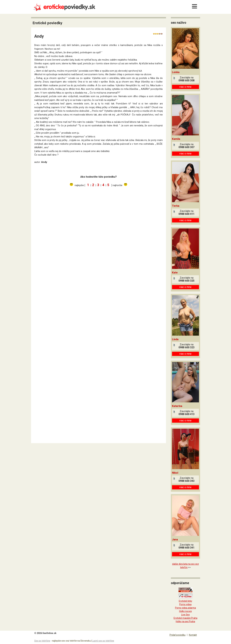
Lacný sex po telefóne (103, 641)
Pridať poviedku (178, 635)
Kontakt (193, 635)
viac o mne (185, 87)
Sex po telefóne (42, 641)
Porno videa (185, 604)
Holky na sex (185, 611)
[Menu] (195, 6)
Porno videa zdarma (185, 608)
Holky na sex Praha (185, 621)
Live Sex (185, 615)
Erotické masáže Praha (185, 618)
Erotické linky (185, 601)
